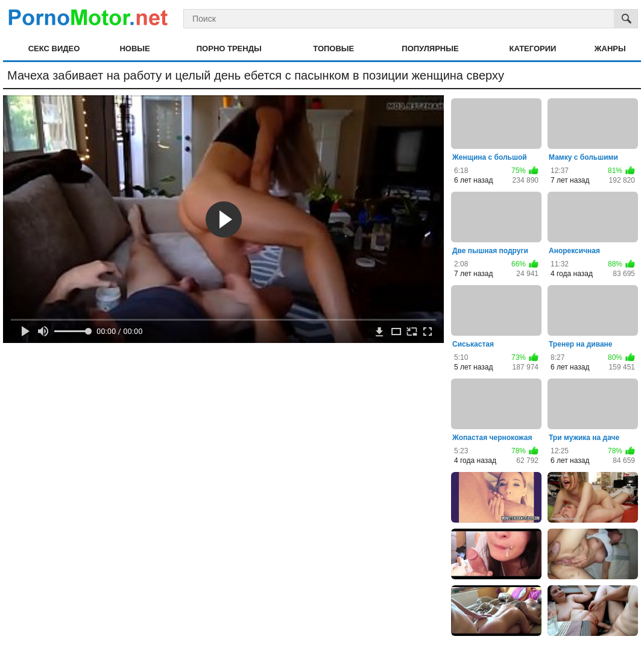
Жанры (610, 49)
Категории (533, 49)
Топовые (333, 49)
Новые (134, 49)
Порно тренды (229, 49)
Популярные (430, 49)
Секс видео (54, 49)
